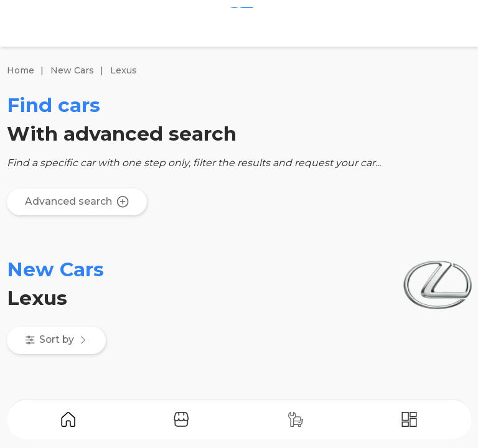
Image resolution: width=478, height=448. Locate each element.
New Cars (72, 70)
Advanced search (77, 202)
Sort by (57, 339)
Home (21, 70)
